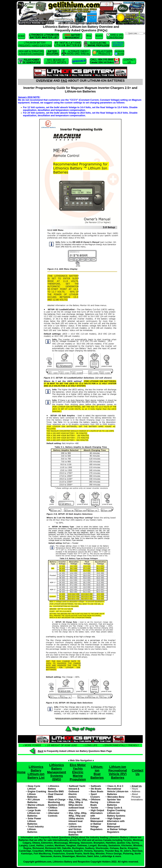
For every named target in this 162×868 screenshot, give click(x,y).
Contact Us (138, 772)
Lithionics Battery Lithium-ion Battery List (36, 772)
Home (21, 772)
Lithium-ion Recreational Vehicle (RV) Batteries (118, 772)
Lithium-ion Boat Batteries (97, 772)
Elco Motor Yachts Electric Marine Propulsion (78, 772)
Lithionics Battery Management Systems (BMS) (57, 772)
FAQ (64, 81)
